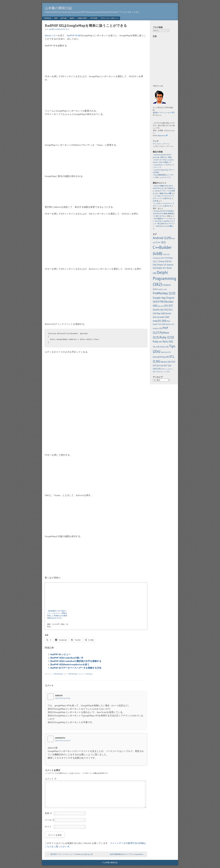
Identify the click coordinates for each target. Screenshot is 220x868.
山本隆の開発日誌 (58, 8)
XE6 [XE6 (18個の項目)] (160, 366)
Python (94, 18)
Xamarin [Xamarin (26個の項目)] (166, 362)
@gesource (162, 135)
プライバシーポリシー (109, 18)
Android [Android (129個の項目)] (162, 238)
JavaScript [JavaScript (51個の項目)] (161, 310)
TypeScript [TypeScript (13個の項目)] (166, 352)
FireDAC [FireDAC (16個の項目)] (162, 289)
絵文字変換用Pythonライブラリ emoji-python (127, 854)
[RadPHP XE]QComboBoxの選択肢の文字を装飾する (76, 661)
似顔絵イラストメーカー (162, 113)
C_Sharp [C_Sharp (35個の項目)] (162, 261)
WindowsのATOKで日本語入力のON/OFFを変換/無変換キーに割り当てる (164, 213)
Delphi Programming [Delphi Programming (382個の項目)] (165, 278)
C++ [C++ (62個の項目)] (161, 242)
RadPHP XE (72, 35)
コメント (82, 674)
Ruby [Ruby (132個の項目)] (167, 337)
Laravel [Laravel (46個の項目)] (163, 317)
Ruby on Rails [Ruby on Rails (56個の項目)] (163, 342)
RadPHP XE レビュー (60, 654)
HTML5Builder (58, 674)
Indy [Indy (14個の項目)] (161, 306)
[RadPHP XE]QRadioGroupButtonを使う (70, 664)
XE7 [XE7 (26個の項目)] (168, 366)
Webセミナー (51, 35)
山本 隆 (51, 29)
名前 (48, 813)
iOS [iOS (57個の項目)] (168, 306)
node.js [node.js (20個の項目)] (157, 328)
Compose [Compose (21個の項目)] (158, 258)
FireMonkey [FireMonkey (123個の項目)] (164, 293)
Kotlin (64, 18)
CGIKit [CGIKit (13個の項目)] (166, 254)
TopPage (47, 18)
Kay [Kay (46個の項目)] (161, 313)
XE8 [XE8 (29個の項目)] (157, 369)
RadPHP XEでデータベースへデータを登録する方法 (76, 668)
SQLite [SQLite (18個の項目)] (164, 347)
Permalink (89, 674)
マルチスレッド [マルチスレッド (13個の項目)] (162, 372)
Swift (72, 18)
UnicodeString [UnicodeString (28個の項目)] (161, 357)
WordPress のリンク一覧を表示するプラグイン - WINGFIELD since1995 (164, 224)
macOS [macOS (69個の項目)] (160, 321)
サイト (48, 827)
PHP (56, 18)
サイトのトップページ (161, 144)
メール (50, 820)
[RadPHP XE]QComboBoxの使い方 (67, 658)
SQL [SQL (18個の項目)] (156, 347)
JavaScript (82, 18)
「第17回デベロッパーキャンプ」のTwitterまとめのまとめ (70, 854)
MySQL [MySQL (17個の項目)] (170, 324)
